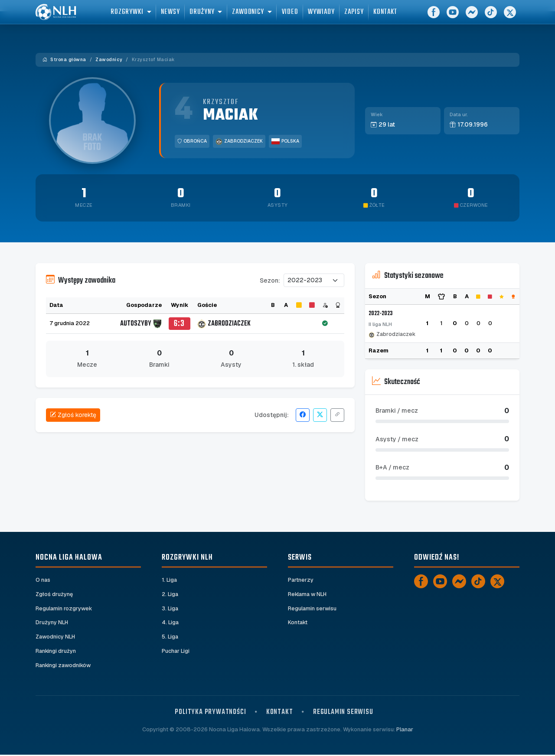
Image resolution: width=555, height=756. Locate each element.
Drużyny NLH (52, 623)
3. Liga (170, 608)
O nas (43, 580)
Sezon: (270, 280)
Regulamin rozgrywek (64, 608)
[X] (510, 17)
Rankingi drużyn (56, 652)
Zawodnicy (109, 60)
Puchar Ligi (176, 652)
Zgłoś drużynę (54, 594)
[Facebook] (434, 17)
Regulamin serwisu (313, 608)
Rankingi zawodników (64, 666)
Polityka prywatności (210, 713)
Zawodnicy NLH (56, 637)
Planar (405, 730)
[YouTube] (453, 17)
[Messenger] (472, 17)
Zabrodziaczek (239, 141)
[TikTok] (491, 17)
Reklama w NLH (308, 594)
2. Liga (170, 594)
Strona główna (64, 60)
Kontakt (298, 623)
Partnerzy (301, 580)
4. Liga (170, 623)
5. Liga (170, 637)
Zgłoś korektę (73, 415)
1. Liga (170, 580)
